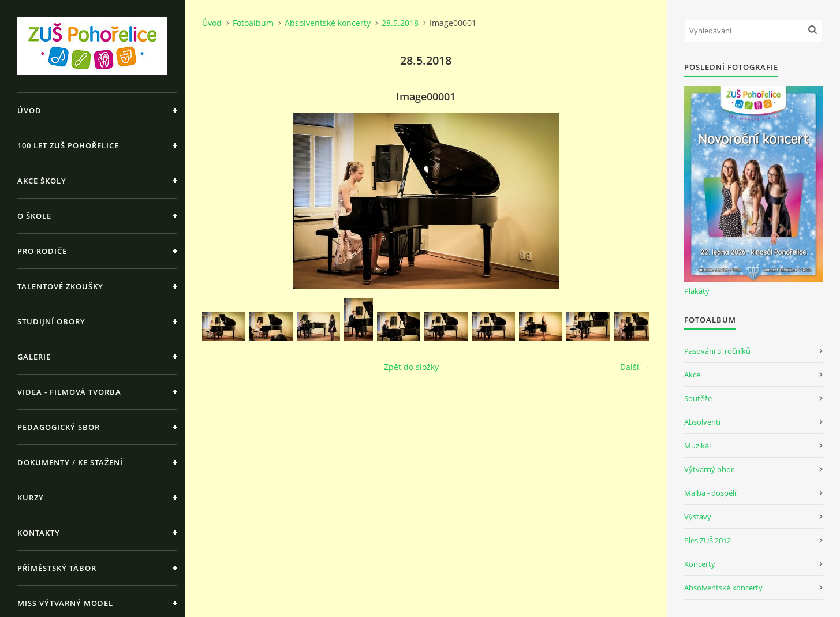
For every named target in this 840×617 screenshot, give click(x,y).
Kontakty (39, 533)
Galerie (34, 357)
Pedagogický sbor (59, 427)
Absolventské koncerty (328, 23)
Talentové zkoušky (60, 286)
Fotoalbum (253, 23)
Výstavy (698, 517)
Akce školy (42, 181)
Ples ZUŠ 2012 (708, 540)
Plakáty (697, 291)
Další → (635, 367)
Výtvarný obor (709, 469)
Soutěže (698, 398)
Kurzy (31, 498)
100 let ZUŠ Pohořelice (68, 145)
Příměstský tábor (57, 568)
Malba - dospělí (710, 493)
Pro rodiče (42, 251)
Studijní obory (51, 321)
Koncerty (700, 564)
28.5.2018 (400, 23)
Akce (692, 375)
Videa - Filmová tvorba (69, 392)
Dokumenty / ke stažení (70, 462)
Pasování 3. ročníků (717, 351)
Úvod (29, 110)
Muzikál (697, 446)
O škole (34, 216)
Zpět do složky (411, 367)
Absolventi (702, 422)
